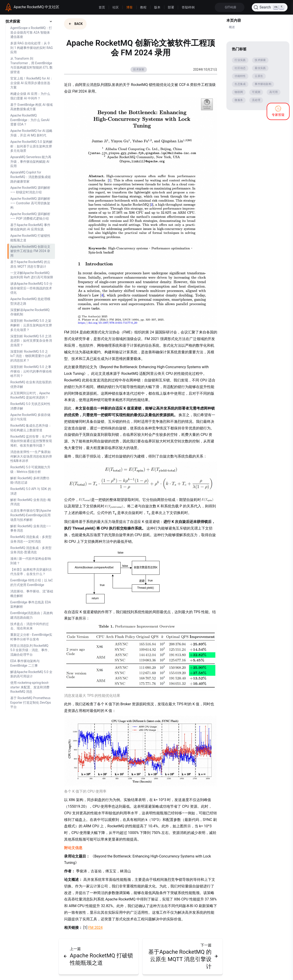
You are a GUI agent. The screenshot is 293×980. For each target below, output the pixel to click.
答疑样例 (188, 7)
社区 (116, 7)
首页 (102, 7)
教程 (143, 7)
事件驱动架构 (263, 84)
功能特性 (240, 76)
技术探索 (139, 69)
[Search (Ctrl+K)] (270, 7)
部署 (171, 7)
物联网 (239, 92)
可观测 (256, 92)
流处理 (256, 100)
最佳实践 (260, 68)
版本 (157, 7)
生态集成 (240, 84)
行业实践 (240, 60)
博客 (130, 7)
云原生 (259, 76)
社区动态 (240, 68)
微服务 (239, 100)
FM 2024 (95, 928)
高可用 (274, 92)
